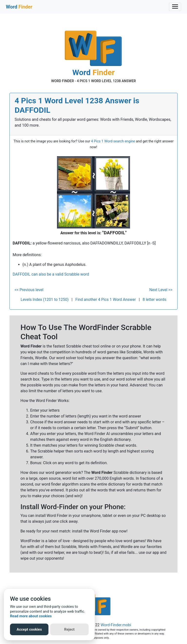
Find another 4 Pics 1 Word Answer (106, 300)
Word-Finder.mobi (116, 625)
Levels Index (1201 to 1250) (45, 300)
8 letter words (154, 300)
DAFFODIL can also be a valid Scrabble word (51, 274)
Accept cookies (29, 629)
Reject (70, 629)
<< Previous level (29, 290)
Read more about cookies (31, 616)
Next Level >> (161, 290)
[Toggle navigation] (175, 7)
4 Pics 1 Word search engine (113, 141)
